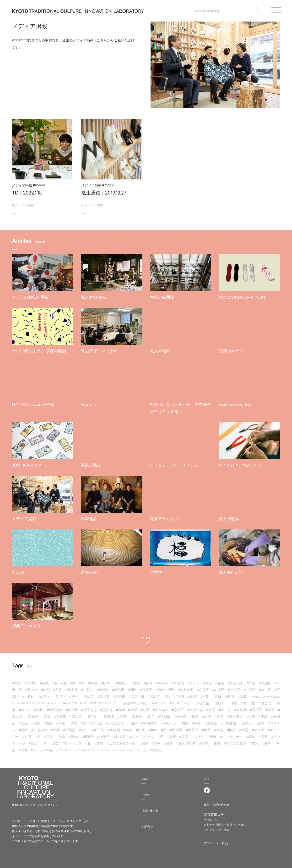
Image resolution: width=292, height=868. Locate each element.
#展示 (254, 741)
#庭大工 (246, 721)
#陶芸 (196, 721)
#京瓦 (211, 708)
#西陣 (132, 688)
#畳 (84, 721)
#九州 (242, 694)
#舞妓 (251, 734)
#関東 (180, 694)
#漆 (243, 701)
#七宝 (23, 721)
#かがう (194, 681)
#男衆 (57, 688)
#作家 (156, 741)
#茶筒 (133, 721)
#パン (134, 734)
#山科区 (28, 694)
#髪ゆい (106, 681)
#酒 (38, 734)
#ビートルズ (72, 741)
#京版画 (146, 688)
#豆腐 (184, 734)
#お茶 (27, 734)
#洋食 (61, 734)
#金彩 (207, 714)
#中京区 (250, 688)
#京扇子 (256, 708)
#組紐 (251, 714)
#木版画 (114, 728)
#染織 (48, 721)
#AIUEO (158, 701)
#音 (44, 741)
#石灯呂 (203, 701)
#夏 (64, 681)
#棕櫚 (36, 721)
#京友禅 (136, 714)
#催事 (267, 741)
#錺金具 (72, 708)
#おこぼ (265, 701)
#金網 (120, 708)
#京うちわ (161, 708)
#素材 (216, 741)
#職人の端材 (186, 741)
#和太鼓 (72, 688)
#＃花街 (178, 681)
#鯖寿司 (118, 688)
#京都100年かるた (135, 701)
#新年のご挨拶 (235, 741)
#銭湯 (244, 728)
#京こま (225, 708)
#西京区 (44, 694)
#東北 (168, 694)
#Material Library (111, 748)
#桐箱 (194, 714)
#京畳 (270, 708)
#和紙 (153, 728)
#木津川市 (136, 694)
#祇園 (92, 681)
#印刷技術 (186, 688)
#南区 (74, 694)
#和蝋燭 (176, 728)
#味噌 (212, 734)
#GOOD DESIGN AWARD (75, 748)
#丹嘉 (251, 681)
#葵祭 (136, 681)
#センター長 (137, 748)
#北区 (16, 681)
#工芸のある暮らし (121, 741)
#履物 (260, 721)
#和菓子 (87, 734)
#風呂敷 (69, 728)
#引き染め (39, 728)
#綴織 (184, 721)
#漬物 (73, 734)
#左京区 (203, 688)
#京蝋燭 (108, 714)
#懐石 (231, 728)
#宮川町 (30, 681)
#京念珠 (60, 714)
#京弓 (150, 714)
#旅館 (99, 741)
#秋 (73, 681)
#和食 (48, 734)
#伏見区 (60, 694)
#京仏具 (92, 714)
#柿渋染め (54, 708)
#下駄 (263, 714)
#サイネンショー (180, 701)
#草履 (61, 721)
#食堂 (219, 728)
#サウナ (258, 728)
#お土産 (119, 734)
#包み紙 (31, 688)
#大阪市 (154, 694)
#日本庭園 (228, 721)
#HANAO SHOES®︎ (73, 701)
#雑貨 (33, 741)
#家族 (144, 741)
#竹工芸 (96, 721)
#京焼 (122, 714)
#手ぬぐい (168, 721)
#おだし (198, 734)
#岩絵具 (219, 701)
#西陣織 (211, 721)
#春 (55, 681)
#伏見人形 (235, 681)
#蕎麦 (171, 734)
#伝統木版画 (165, 688)
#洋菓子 (103, 734)
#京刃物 (76, 714)
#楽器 (55, 741)
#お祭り (87, 688)
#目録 (208, 681)
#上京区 (234, 688)
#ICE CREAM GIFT (104, 701)
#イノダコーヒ (231, 734)
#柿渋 (39, 708)
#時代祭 (103, 688)
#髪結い (122, 681)
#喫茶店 (192, 728)
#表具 (55, 728)
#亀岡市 (103, 694)
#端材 (204, 741)
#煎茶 (148, 681)
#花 (88, 741)
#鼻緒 (23, 728)
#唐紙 (132, 708)
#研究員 (156, 748)
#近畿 (217, 694)
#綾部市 (119, 694)
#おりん (25, 708)
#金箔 (219, 714)
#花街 (220, 681)
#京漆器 (241, 708)
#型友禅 (107, 708)
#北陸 (193, 694)
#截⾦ (145, 708)
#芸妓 (44, 681)
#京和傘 (164, 714)
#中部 (205, 694)
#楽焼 (128, 728)
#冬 (82, 681)
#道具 (169, 741)
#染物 (73, 721)
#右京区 (218, 688)
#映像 (23, 748)
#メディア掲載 (23, 205)
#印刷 (45, 688)
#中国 (229, 694)
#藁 (164, 728)
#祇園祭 (265, 681)
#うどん (148, 734)
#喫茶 (206, 728)
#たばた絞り (116, 721)
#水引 (84, 728)
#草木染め (235, 714)
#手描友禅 (149, 721)
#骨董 (263, 734)
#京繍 (46, 714)
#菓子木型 (89, 708)
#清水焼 (180, 714)
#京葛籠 (32, 714)
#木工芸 (98, 728)
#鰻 (160, 734)
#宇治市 (88, 694)
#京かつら (195, 708)
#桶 (253, 701)
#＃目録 (162, 681)
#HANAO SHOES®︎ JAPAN (37, 701)
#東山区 (265, 688)
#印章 (233, 701)
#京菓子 (178, 708)
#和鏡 (140, 728)
